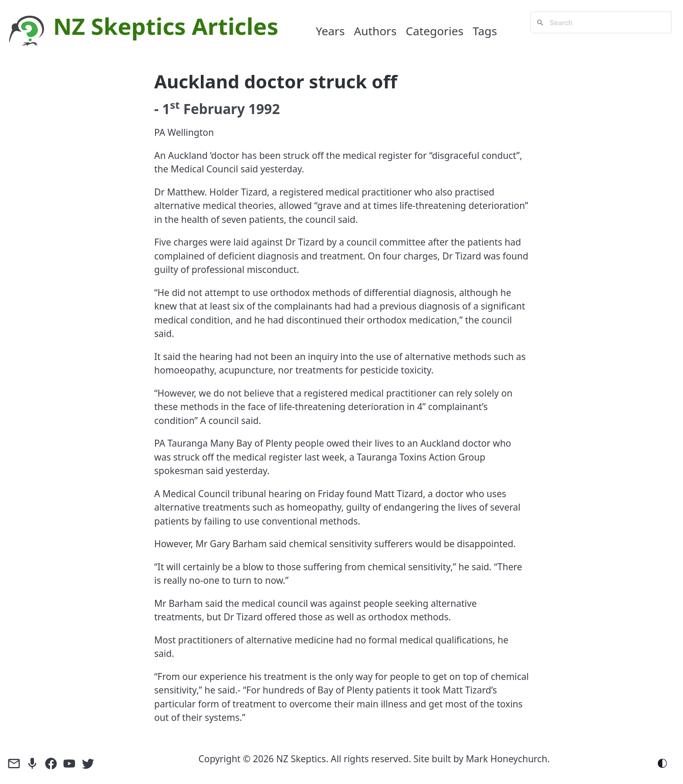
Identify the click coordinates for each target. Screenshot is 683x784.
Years (330, 31)
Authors (375, 31)
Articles (235, 26)
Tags (485, 31)
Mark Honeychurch (507, 759)
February (214, 109)
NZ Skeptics (120, 26)
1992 (264, 109)
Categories (434, 31)
